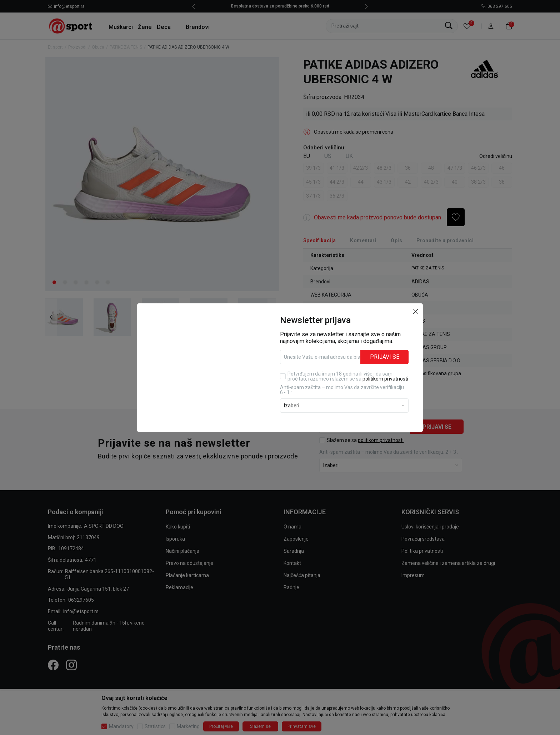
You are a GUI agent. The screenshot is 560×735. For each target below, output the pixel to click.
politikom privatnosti (385, 379)
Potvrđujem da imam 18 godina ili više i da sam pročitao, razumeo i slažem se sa (348, 376)
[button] (416, 311)
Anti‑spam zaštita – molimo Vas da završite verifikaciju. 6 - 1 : (342, 390)
